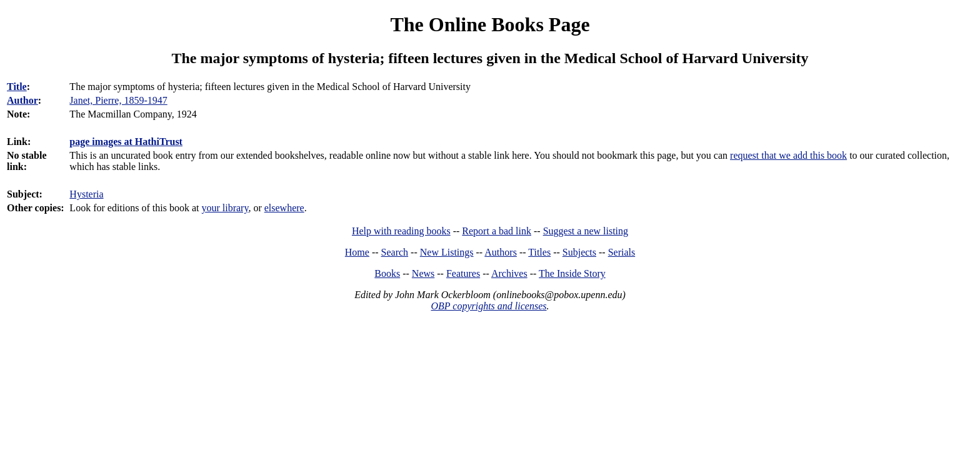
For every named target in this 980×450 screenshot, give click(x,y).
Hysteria (86, 194)
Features (463, 273)
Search (395, 252)
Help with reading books (401, 231)
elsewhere (284, 208)
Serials (622, 252)
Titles (539, 252)
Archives (509, 273)
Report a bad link (497, 231)
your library (225, 208)
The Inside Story (572, 273)
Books (387, 273)
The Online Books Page (490, 24)
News (423, 273)
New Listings (447, 252)
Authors (501, 252)
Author (22, 100)
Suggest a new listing (586, 231)
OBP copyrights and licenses (488, 306)
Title (17, 87)
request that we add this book (788, 155)
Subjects (579, 252)
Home (357, 252)
